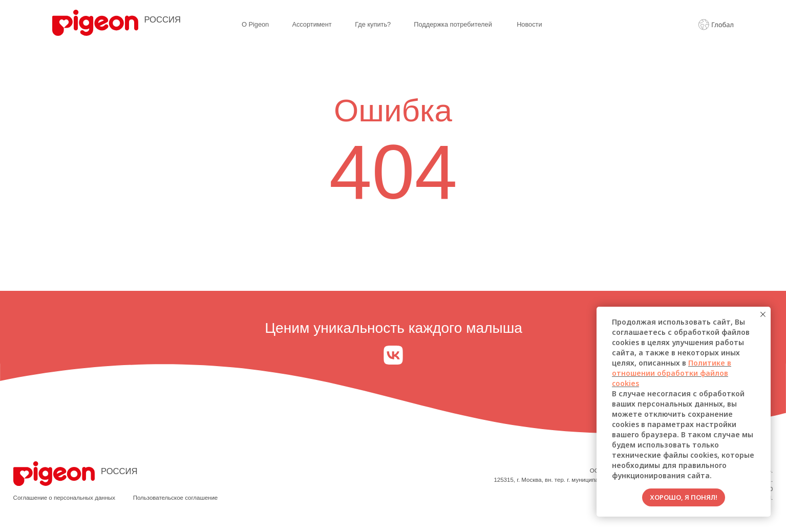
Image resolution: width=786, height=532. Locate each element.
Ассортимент (312, 24)
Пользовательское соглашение (176, 498)
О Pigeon (255, 24)
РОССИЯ (162, 20)
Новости (529, 24)
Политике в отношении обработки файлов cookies (672, 373)
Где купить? (373, 24)
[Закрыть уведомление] (763, 314)
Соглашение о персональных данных (64, 498)
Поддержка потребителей (453, 24)
